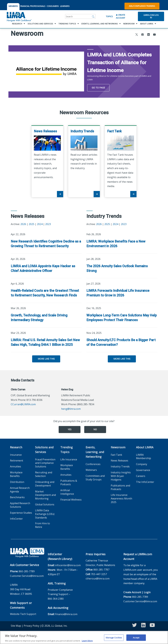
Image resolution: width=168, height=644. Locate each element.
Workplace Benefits (16, 474)
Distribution (17, 482)
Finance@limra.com (66, 614)
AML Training (57, 583)
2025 (32, 224)
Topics (109, 16)
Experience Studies (21, 513)
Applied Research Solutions (20, 505)
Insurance (16, 455)
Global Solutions (45, 504)
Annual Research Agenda (20, 490)
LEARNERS (65, 6)
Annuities (16, 466)
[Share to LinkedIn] (149, 35)
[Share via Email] (154, 35)
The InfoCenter (145, 482)
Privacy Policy (32, 626)
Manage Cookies (114, 639)
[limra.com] (19, 16)
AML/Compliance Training (142, 6)
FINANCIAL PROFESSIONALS (33, 6)
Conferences (93, 464)
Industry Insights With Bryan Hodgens (121, 476)
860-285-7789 (27, 571)
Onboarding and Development (45, 484)
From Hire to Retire (43, 525)
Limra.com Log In (151, 16)
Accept (136, 639)
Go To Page (98, 88)
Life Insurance (69, 459)
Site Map (16, 626)
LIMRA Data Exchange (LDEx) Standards (45, 514)
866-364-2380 (56, 599)
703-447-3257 (99, 574)
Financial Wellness (71, 500)
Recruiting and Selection (44, 474)
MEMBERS (13, 6)
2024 (40, 224)
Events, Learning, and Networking (95, 452)
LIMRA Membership (144, 457)
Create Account (121, 16)
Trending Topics (67, 450)
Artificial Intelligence (67, 492)
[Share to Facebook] (143, 35)
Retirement (17, 461)
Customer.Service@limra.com (27, 576)
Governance (143, 470)
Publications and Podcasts (120, 487)
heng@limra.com (71, 409)
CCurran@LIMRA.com (23, 404)
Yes (70, 429)
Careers (141, 476)
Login (147, 592)
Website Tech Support (23, 614)
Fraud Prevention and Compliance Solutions (45, 463)
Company (142, 464)
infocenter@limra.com (68, 565)
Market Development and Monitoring (45, 495)
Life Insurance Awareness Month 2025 (121, 499)
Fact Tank (116, 455)
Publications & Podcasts (69, 482)
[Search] (93, 16)
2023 (48, 224)
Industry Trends (120, 466)
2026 (23, 224)
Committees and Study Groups (95, 478)
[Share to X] (137, 35)
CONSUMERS (53, 6)
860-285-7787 (101, 570)
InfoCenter (16, 519)
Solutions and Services (44, 450)
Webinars (91, 470)
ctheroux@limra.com (98, 579)
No (95, 429)
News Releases (119, 461)
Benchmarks (17, 497)
